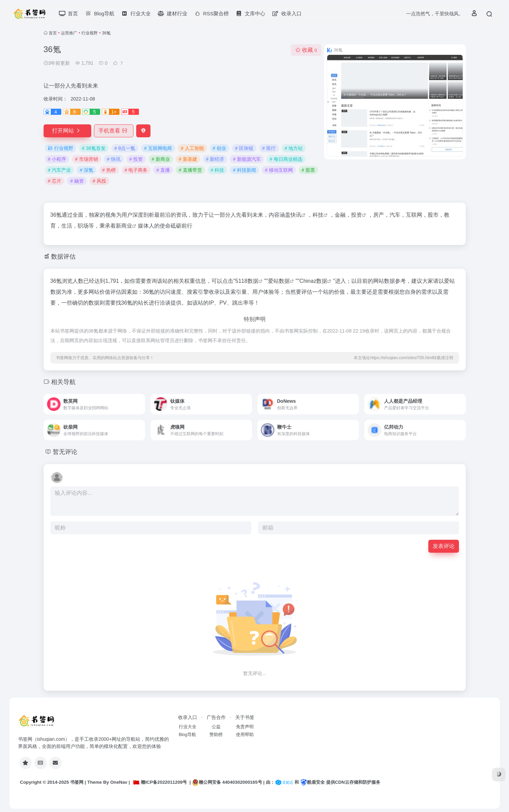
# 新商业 (161, 159)
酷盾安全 (313, 782)
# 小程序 (57, 159)
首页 (53, 33)
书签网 (77, 782)
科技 (318, 215)
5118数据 (247, 281)
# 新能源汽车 (247, 159)
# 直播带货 (190, 170)
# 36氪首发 (94, 148)
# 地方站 (294, 148)
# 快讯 (114, 159)
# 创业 (220, 148)
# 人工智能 (192, 148)
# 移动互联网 (279, 170)
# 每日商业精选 (286, 159)
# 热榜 (109, 170)
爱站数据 (279, 281)
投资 (356, 215)
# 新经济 (215, 159)
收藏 (306, 50)
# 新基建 (188, 159)
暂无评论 (65, 452)
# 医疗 (269, 148)
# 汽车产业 (60, 170)
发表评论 (444, 546)
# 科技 (218, 170)
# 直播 (163, 170)
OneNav (119, 782)
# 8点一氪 (125, 148)
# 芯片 (55, 181)
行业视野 (90, 33)
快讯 (296, 215)
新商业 (124, 226)
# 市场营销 (86, 159)
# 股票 (308, 170)
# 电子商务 (136, 170)
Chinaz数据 (313, 281)
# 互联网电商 (158, 148)
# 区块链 (244, 148)
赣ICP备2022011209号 (160, 782)
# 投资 (136, 159)
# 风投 (99, 181)
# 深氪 (86, 170)
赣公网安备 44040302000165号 (227, 782)
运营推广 (69, 33)
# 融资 (77, 181)
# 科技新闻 (244, 170)
